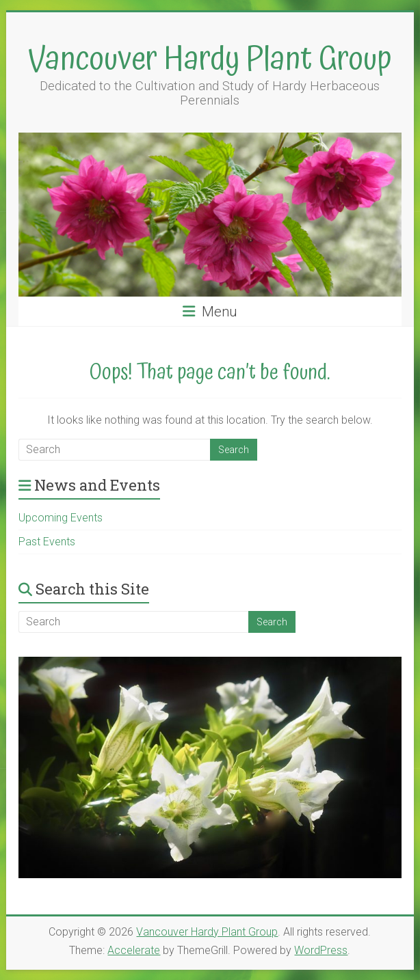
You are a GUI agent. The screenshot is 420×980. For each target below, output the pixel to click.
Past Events (47, 542)
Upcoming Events (61, 518)
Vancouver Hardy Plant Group (210, 59)
